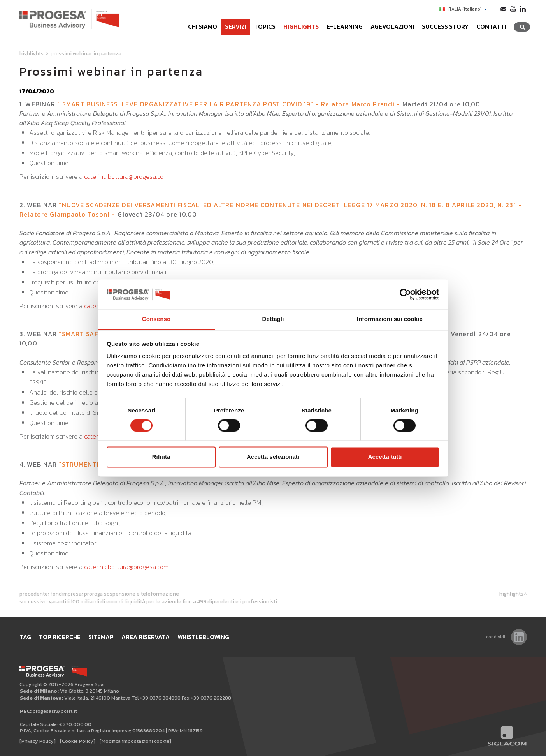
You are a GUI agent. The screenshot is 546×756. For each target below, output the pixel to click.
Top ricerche (60, 637)
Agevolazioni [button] (392, 27)
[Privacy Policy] (38, 741)
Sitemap (101, 637)
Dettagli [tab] (273, 319)
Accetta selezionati (273, 457)
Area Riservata (146, 637)
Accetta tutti (385, 457)
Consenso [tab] (156, 319)
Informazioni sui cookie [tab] (390, 319)
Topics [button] (265, 27)
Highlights (301, 27)
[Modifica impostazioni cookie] (135, 741)
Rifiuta (161, 457)
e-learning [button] (345, 27)
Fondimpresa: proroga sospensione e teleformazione (115, 594)
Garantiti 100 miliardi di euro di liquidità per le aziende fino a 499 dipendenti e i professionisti (163, 601)
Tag (25, 637)
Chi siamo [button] (203, 27)
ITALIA (463, 9)
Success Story (445, 27)
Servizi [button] (236, 27)
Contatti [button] (491, 27)
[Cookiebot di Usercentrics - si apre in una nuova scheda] (405, 294)
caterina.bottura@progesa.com (126, 176)
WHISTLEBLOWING (203, 637)
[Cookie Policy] (78, 741)
